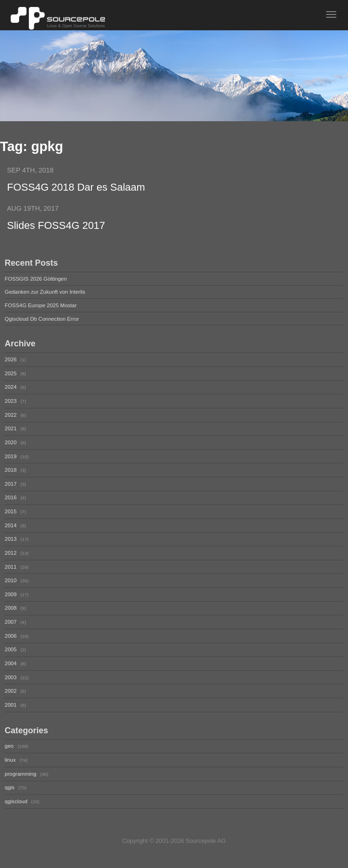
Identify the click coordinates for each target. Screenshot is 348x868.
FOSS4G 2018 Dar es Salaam (76, 187)
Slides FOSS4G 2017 (56, 225)
